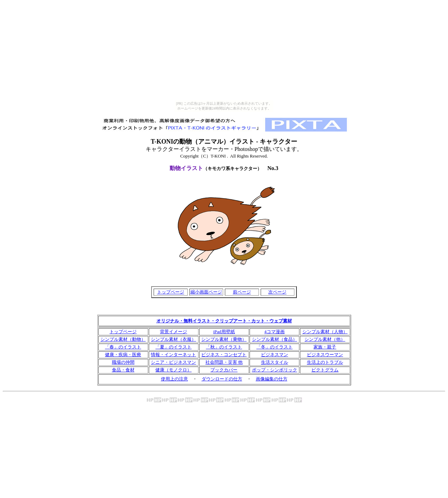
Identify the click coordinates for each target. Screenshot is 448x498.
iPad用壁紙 (224, 332)
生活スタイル (275, 362)
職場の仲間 (123, 362)
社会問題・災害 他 (224, 362)
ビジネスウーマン (325, 355)
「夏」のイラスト (173, 347)
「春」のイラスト (123, 347)
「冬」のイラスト (275, 347)
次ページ (277, 292)
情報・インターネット (173, 355)
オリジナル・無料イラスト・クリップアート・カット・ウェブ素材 (224, 321)
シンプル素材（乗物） (224, 339)
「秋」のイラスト (224, 347)
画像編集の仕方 (272, 379)
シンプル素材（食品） (275, 339)
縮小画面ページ (206, 292)
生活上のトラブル (325, 362)
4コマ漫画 (274, 332)
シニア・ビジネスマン (173, 362)
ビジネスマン (275, 355)
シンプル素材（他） (325, 339)
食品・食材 (123, 370)
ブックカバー (224, 370)
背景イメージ (173, 332)
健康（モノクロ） (173, 370)
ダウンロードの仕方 (222, 379)
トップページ (171, 292)
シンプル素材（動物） (123, 339)
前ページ (242, 292)
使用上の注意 (174, 379)
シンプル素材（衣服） (173, 339)
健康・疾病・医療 (123, 355)
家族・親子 (325, 347)
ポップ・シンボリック (275, 370)
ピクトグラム (325, 370)
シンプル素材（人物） (325, 332)
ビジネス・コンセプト (224, 355)
